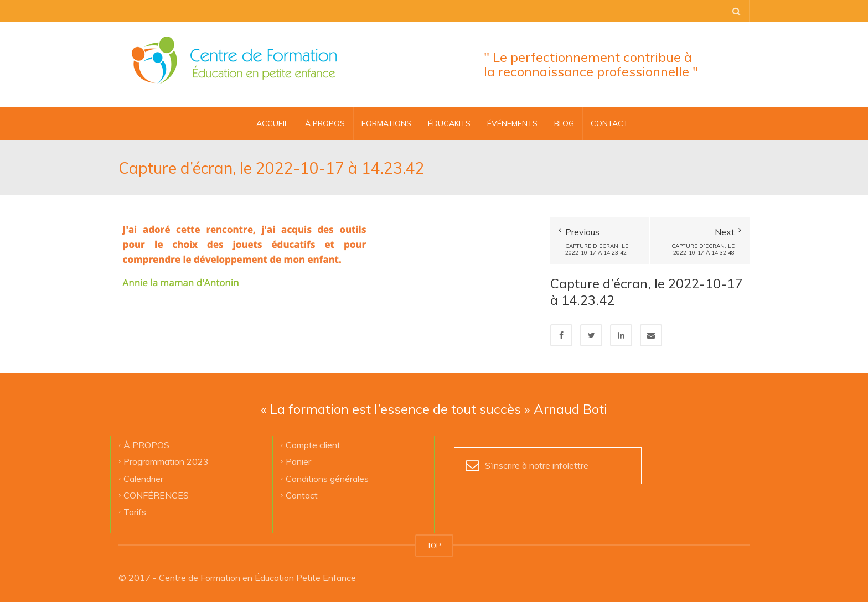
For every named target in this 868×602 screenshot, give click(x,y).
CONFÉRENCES (156, 495)
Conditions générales (327, 478)
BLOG (564, 123)
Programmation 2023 (166, 461)
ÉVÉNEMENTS (512, 123)
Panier (298, 461)
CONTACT (609, 123)
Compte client (313, 444)
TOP (434, 546)
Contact (302, 495)
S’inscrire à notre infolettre (537, 465)
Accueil (272, 123)
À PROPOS (325, 123)
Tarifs (135, 512)
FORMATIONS (386, 123)
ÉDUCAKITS (449, 123)
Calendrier (143, 478)
